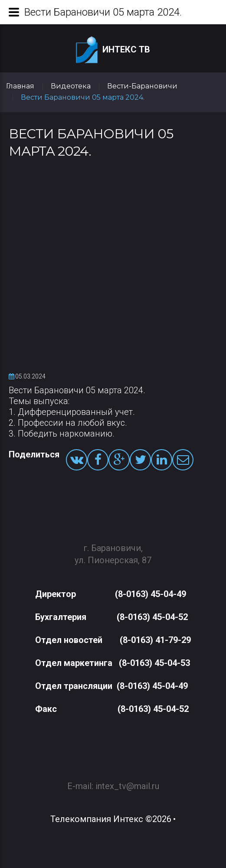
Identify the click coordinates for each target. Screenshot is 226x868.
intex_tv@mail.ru (127, 781)
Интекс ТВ (113, 50)
